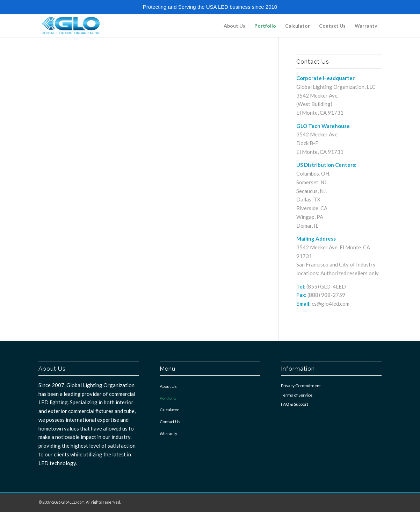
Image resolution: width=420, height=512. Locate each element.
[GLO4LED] (70, 26)
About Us (168, 386)
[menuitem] (234, 26)
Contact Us (170, 422)
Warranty (168, 433)
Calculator (169, 410)
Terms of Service (297, 395)
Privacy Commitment (301, 386)
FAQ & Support (295, 404)
